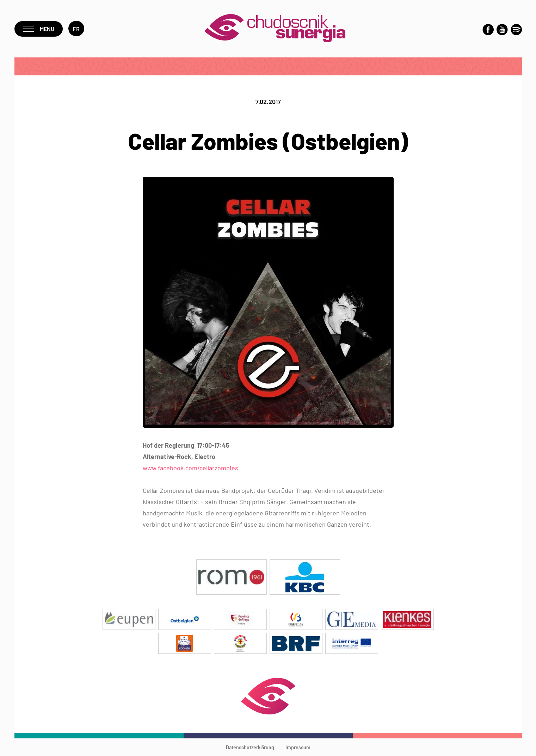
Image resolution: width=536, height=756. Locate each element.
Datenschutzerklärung (250, 747)
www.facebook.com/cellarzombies (190, 468)
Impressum (298, 747)
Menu (39, 29)
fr (76, 29)
